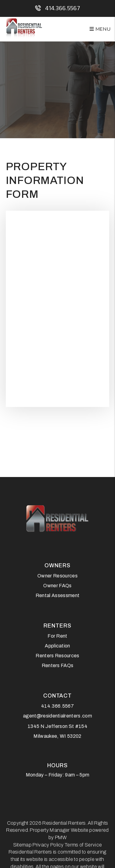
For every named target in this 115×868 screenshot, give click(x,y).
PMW (61, 837)
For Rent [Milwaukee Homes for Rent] (57, 636)
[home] (24, 29)
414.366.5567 (63, 8)
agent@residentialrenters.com (57, 716)
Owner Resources (57, 576)
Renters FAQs (58, 665)
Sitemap (22, 845)
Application (57, 646)
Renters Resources (57, 656)
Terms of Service (83, 845)
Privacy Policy (48, 845)
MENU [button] (100, 29)
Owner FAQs (57, 586)
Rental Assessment (57, 595)
